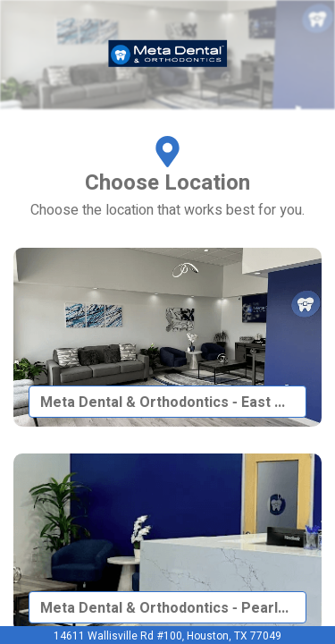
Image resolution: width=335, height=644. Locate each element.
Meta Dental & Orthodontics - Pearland (171, 608)
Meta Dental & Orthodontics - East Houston (173, 402)
